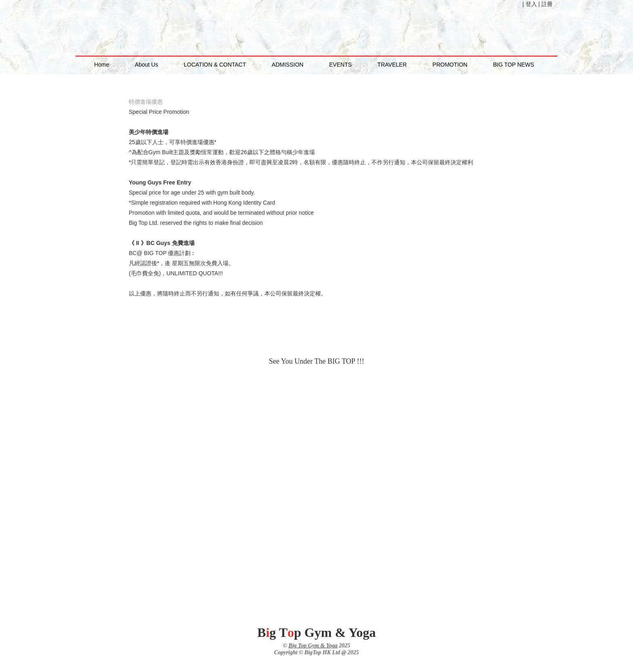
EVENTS (340, 65)
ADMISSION (288, 65)
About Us (147, 65)
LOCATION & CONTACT (215, 65)
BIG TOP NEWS (514, 65)
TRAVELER (392, 65)
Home (102, 65)
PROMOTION (450, 65)
